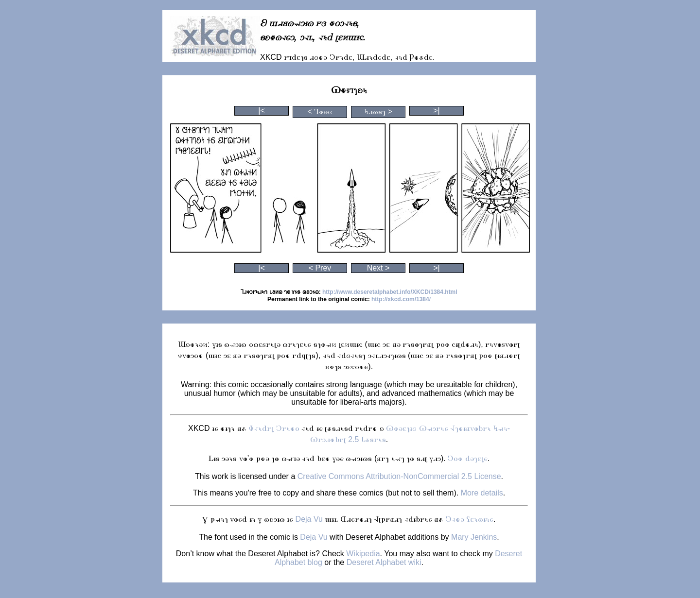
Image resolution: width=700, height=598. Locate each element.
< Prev (320, 268)
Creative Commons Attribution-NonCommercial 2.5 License (399, 476)
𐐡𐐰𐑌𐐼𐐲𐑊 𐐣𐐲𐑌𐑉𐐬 (274, 428)
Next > (378, 268)
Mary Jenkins (474, 537)
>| (437, 111)
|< (262, 111)
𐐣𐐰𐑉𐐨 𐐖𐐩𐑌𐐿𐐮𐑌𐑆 (470, 519)
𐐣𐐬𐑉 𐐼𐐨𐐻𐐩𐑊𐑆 (467, 458)
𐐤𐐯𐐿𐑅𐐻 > (378, 111)
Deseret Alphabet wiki (384, 562)
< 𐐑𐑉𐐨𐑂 (320, 111)
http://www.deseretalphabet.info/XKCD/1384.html (390, 292)
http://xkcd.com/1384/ (401, 299)
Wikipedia (363, 554)
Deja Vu (309, 519)
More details (482, 493)
